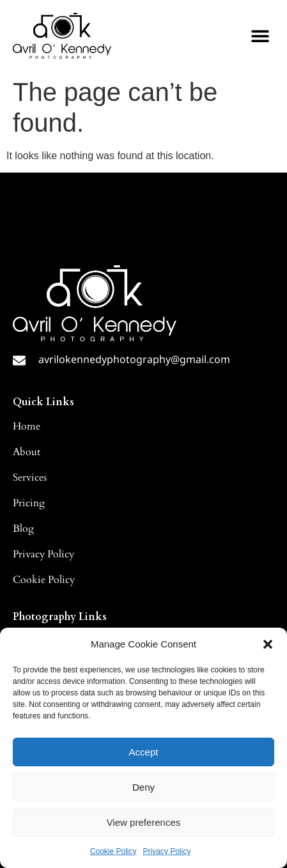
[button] (268, 644)
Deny (143, 787)
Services (30, 477)
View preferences (144, 822)
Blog (23, 529)
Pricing (29, 503)
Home (27, 426)
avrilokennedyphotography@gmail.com (134, 359)
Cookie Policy (113, 851)
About (27, 452)
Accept (144, 752)
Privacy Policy (167, 851)
